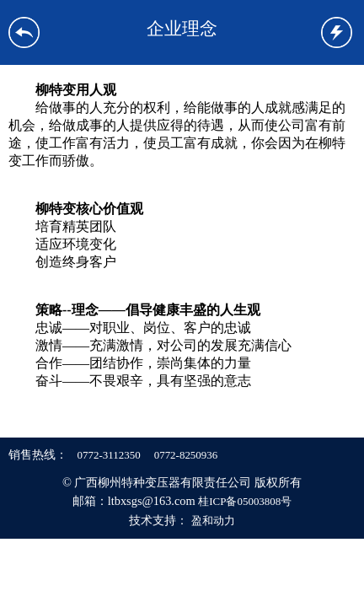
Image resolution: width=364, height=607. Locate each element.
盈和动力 (213, 521)
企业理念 (182, 28)
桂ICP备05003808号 (245, 501)
